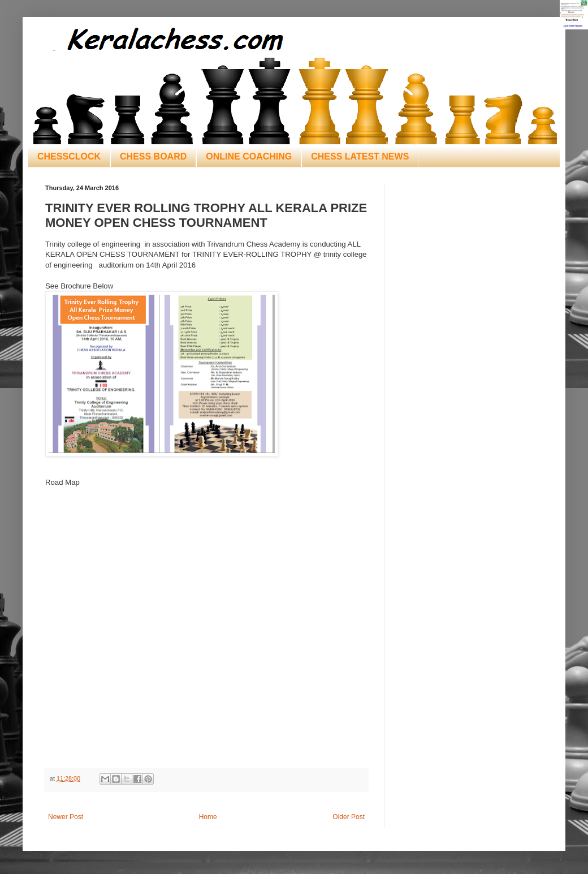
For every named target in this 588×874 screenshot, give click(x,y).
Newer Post (66, 817)
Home (208, 817)
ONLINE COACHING (249, 156)
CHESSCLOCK (69, 156)
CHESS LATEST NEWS (360, 156)
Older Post (349, 817)
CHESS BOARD (153, 156)
